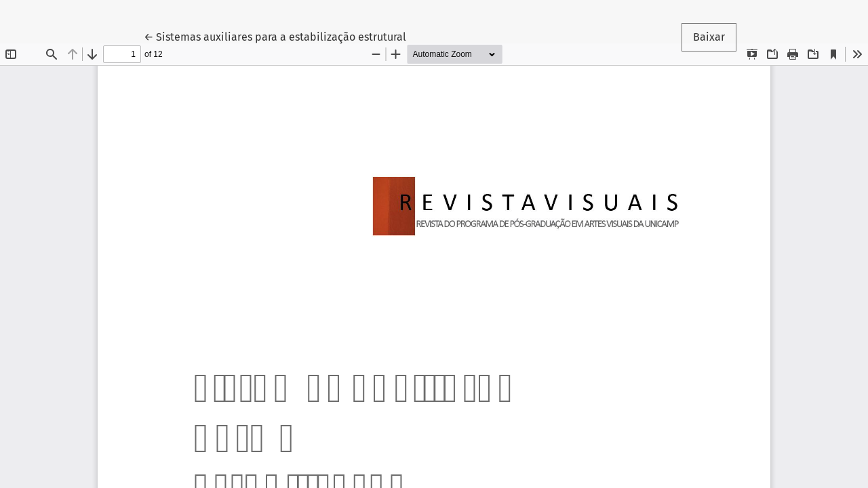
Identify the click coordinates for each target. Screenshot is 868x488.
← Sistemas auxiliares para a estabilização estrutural (275, 36)
